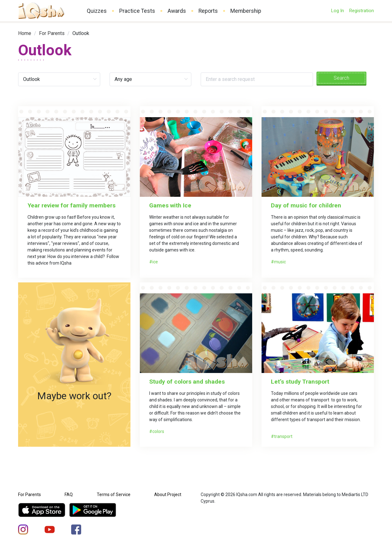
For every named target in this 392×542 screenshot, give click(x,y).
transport (283, 436)
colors (158, 431)
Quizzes (97, 11)
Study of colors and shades (187, 382)
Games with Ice (170, 205)
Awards (177, 11)
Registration (361, 11)
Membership (246, 11)
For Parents (52, 33)
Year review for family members (71, 205)
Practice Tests (137, 11)
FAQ (69, 495)
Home (25, 33)
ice (155, 262)
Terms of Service (114, 495)
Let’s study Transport (300, 382)
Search (341, 78)
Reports (208, 11)
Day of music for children (306, 205)
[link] (25, 33)
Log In (337, 11)
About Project (168, 495)
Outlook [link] (81, 33)
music (280, 262)
